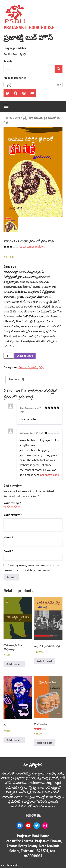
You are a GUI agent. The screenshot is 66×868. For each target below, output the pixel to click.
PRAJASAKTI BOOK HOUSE (29, 27)
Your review (13, 515)
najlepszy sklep (50, 475)
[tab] (16, 379)
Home (7, 117)
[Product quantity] (9, 356)
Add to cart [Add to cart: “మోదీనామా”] (45, 743)
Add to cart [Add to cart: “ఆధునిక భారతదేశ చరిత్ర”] (45, 661)
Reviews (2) (16, 379)
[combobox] (33, 85)
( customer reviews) (32, 246)
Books (17, 117)
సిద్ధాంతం (32, 367)
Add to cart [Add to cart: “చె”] (14, 740)
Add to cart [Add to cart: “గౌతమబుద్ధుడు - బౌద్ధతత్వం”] (14, 664)
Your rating (12, 503)
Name (8, 537)
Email (8, 551)
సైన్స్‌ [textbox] (32, 85)
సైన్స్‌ (25, 117)
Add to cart (25, 356)
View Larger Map (10, 865)
